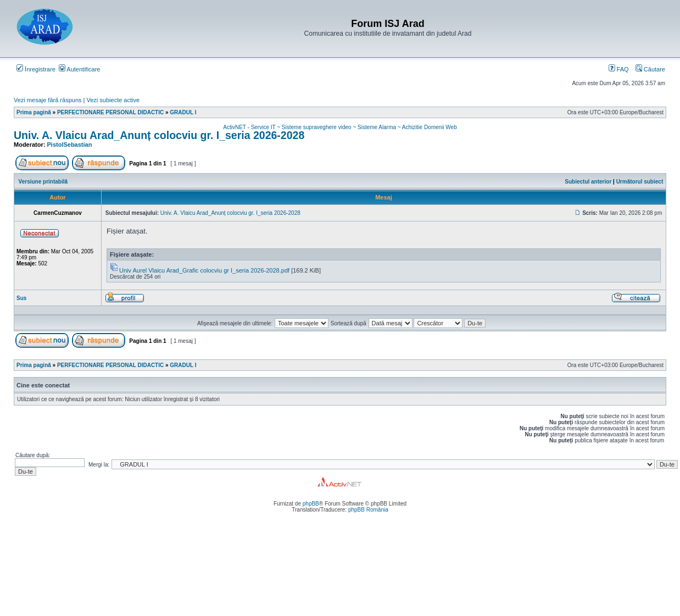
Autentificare (80, 69)
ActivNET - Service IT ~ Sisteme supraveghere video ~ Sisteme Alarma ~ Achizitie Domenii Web (340, 127)
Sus (21, 298)
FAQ (619, 69)
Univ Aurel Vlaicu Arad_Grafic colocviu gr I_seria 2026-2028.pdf (204, 270)
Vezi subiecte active (113, 100)
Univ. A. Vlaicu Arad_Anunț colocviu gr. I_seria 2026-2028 (159, 135)
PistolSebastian (70, 145)
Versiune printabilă (43, 182)
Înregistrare (36, 69)
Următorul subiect (640, 182)
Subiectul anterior (588, 182)
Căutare (650, 69)
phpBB (311, 504)
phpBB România (368, 510)
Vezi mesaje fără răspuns (48, 100)
